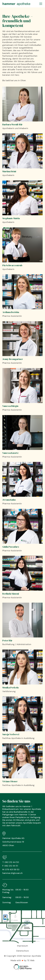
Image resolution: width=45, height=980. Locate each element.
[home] (16, 4)
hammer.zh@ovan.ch (12, 873)
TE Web (31, 960)
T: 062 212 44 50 (11, 862)
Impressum (23, 946)
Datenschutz (23, 951)
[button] (40, 4)
